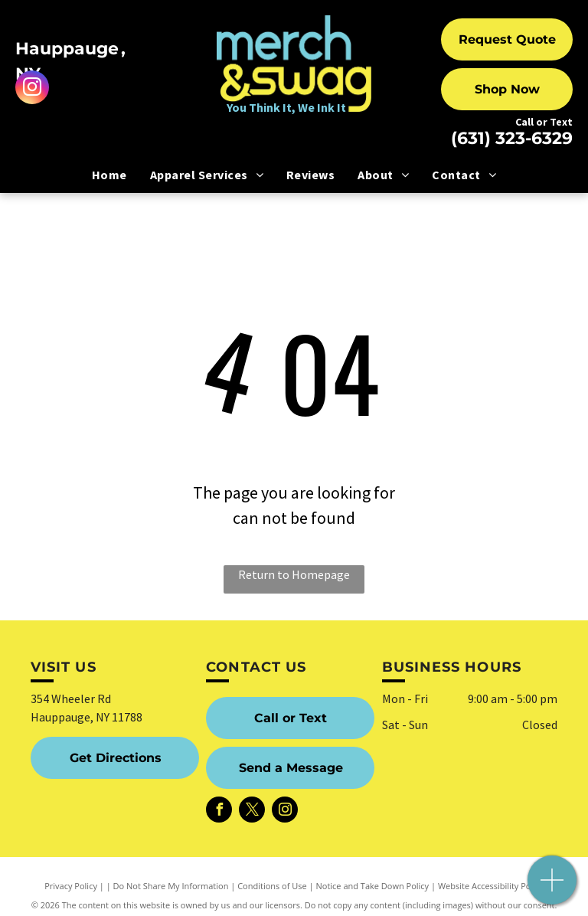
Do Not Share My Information (171, 886)
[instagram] (32, 89)
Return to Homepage (294, 574)
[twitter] (252, 811)
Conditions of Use (272, 886)
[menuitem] (109, 175)
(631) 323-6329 (512, 138)
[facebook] (219, 811)
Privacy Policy (71, 886)
